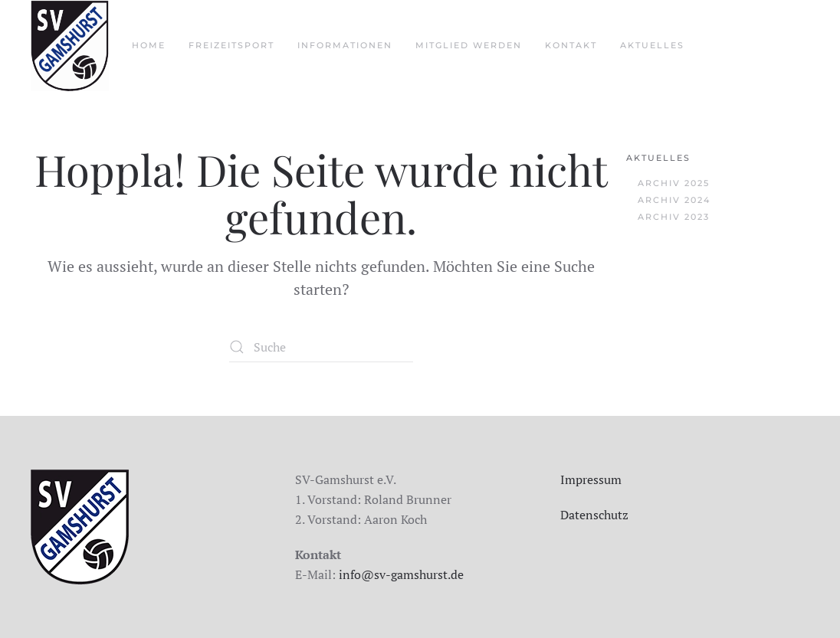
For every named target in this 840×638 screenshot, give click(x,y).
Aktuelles (658, 158)
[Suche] (321, 347)
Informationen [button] (345, 45)
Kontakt (571, 45)
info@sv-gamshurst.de (401, 574)
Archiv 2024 (674, 200)
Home (149, 45)
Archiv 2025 (674, 183)
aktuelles (652, 45)
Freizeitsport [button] (231, 45)
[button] (34, 604)
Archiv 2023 (674, 217)
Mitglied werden (469, 45)
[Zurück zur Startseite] (70, 46)
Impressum (591, 479)
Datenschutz (594, 515)
